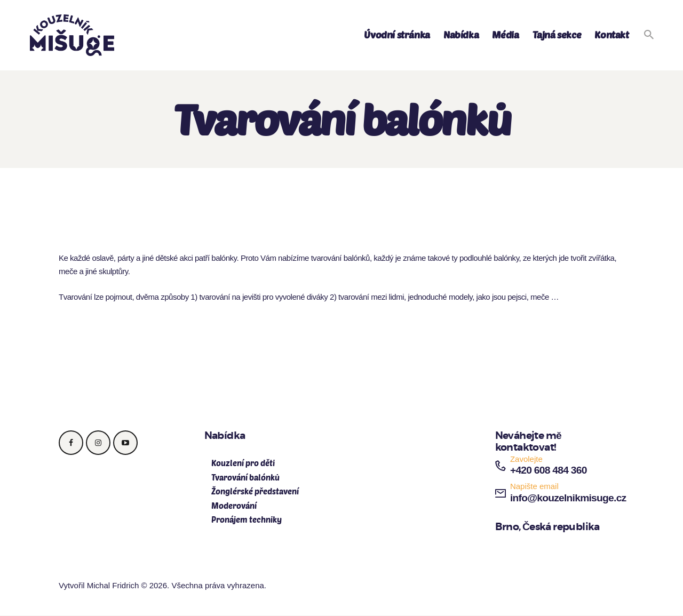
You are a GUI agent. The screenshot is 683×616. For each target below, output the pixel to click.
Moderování (234, 506)
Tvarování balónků (245, 477)
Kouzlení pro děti (243, 463)
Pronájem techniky (247, 519)
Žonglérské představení (255, 491)
